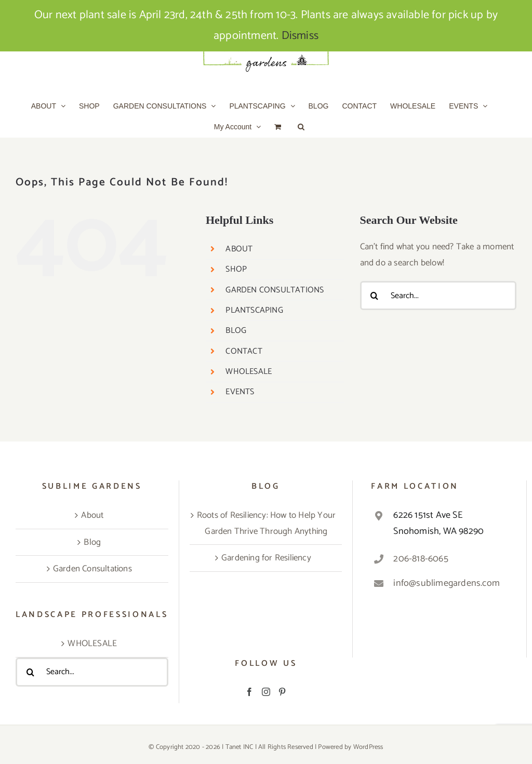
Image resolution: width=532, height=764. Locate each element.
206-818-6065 (421, 559)
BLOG (236, 331)
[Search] (375, 296)
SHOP (236, 269)
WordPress (368, 747)
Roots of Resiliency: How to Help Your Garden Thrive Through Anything (266, 523)
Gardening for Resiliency (266, 558)
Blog (92, 542)
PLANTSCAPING (254, 310)
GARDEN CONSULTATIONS (275, 290)
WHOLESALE (249, 372)
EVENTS (240, 392)
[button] (301, 127)
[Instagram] (266, 692)
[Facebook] (249, 692)
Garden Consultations (92, 569)
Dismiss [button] (300, 36)
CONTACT (244, 351)
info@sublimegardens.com (447, 583)
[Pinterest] (282, 692)
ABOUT (239, 249)
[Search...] (438, 296)
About (92, 515)
